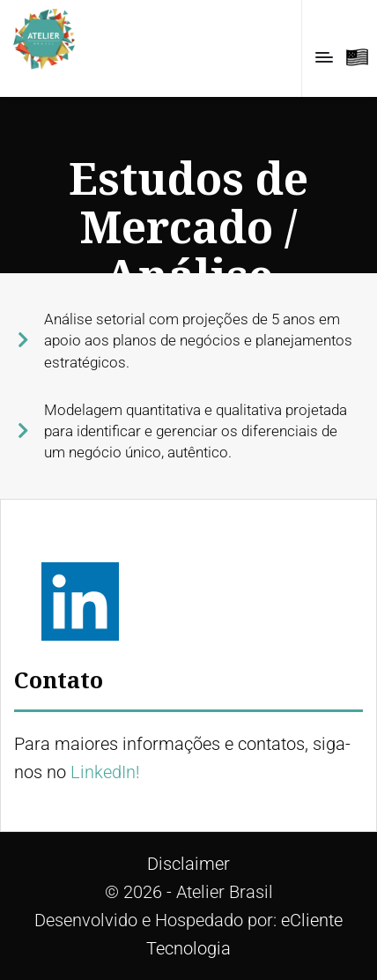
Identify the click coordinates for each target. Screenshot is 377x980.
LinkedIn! (105, 772)
